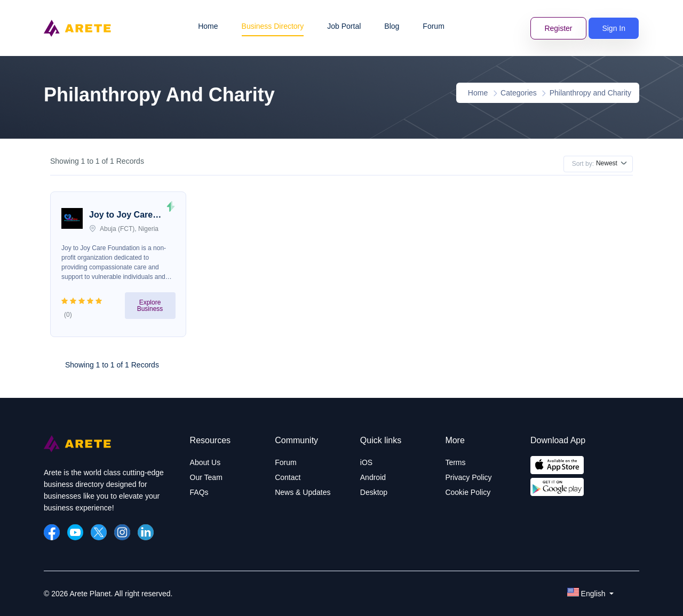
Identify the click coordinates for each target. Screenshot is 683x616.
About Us (205, 462)
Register (558, 28)
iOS (366, 462)
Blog (392, 26)
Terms (455, 462)
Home (208, 26)
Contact (288, 477)
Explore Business (150, 306)
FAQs (199, 492)
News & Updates (303, 492)
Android (373, 477)
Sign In (614, 28)
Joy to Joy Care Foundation (121, 216)
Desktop (374, 492)
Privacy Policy (468, 477)
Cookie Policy (468, 492)
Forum (433, 26)
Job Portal (344, 26)
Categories (519, 93)
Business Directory (273, 26)
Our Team (206, 477)
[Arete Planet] (77, 450)
